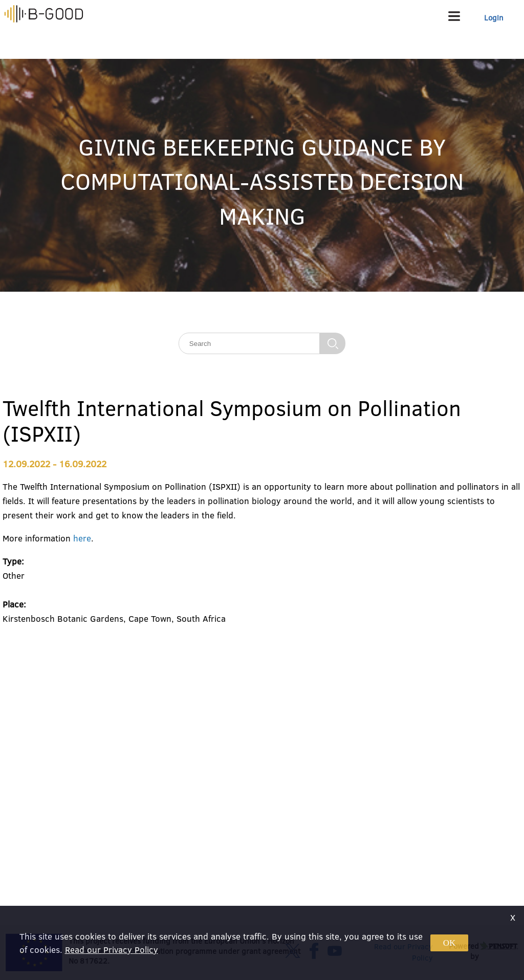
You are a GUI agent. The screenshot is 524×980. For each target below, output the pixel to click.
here (82, 538)
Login (494, 18)
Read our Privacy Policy (112, 950)
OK (450, 943)
